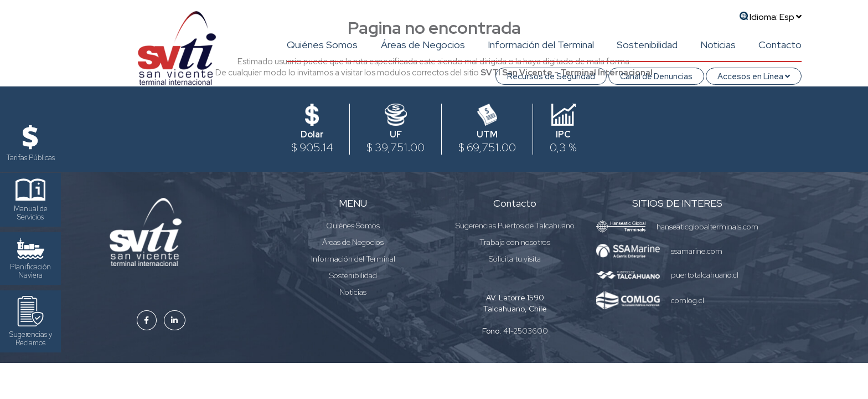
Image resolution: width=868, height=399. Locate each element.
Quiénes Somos (322, 45)
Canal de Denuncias (656, 76)
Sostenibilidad (647, 45)
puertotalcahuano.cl (705, 275)
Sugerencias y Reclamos (31, 322)
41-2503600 (526, 331)
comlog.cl (688, 300)
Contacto (780, 45)
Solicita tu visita (515, 259)
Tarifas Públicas (31, 144)
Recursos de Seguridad (551, 76)
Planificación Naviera (30, 259)
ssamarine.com (697, 251)
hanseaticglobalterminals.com (707, 227)
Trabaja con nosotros (515, 242)
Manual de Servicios (31, 200)
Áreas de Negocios (423, 45)
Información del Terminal (541, 45)
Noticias (718, 45)
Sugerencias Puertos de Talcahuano (515, 226)
